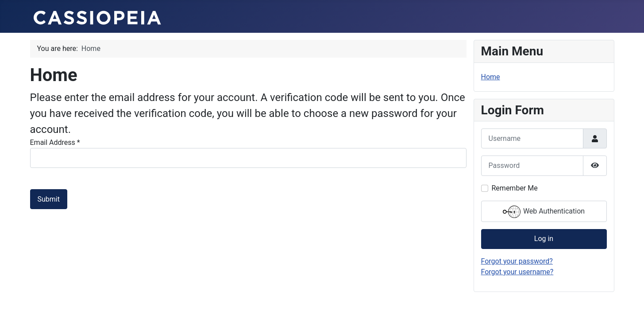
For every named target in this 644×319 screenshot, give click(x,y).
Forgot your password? (517, 261)
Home (491, 77)
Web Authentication (544, 212)
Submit (49, 199)
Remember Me (515, 188)
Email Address (55, 142)
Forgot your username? (517, 272)
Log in (544, 239)
